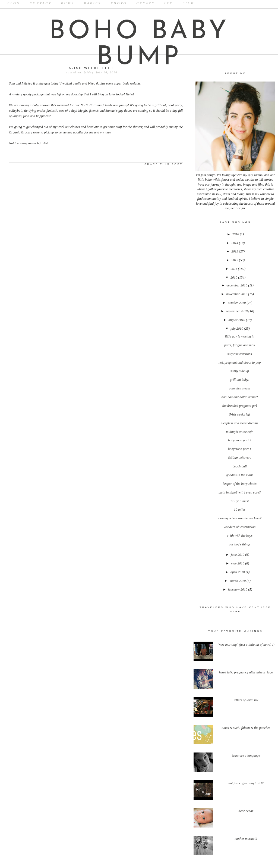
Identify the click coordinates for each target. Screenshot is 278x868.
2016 (236, 234)
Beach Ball (239, 466)
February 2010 (238, 589)
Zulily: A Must (240, 501)
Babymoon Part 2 (240, 440)
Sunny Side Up (240, 371)
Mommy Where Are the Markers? (240, 518)
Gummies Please (240, 388)
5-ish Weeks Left (240, 414)
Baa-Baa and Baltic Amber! (239, 397)
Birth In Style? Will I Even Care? (240, 492)
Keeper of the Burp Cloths (239, 484)
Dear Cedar (246, 811)
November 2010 (237, 294)
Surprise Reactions (240, 354)
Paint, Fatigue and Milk (240, 345)
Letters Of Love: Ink (246, 700)
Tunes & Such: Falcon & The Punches (246, 728)
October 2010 (237, 303)
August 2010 (237, 320)
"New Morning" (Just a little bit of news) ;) (246, 645)
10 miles (240, 510)
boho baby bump (139, 45)
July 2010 (237, 329)
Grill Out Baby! (240, 380)
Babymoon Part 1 (240, 449)
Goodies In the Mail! (240, 475)
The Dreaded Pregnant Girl (240, 406)
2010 (234, 277)
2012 (235, 260)
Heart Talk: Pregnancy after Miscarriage (246, 672)
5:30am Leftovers (239, 458)
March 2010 (238, 581)
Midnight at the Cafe (240, 432)
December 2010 (237, 285)
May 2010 (238, 563)
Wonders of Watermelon (240, 527)
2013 (235, 251)
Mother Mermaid (246, 839)
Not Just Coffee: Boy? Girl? (246, 783)
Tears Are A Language (246, 755)
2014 (235, 243)
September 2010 (237, 311)
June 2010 (238, 555)
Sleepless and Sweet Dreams (240, 423)
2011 (234, 269)
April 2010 (238, 572)
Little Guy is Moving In (239, 336)
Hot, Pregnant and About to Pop (240, 363)
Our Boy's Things (240, 544)
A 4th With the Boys (239, 536)
